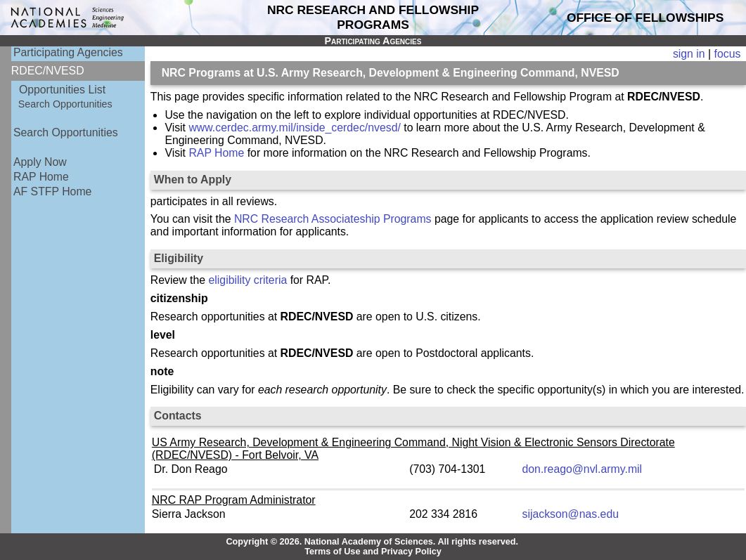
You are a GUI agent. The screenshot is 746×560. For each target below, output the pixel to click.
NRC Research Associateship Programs (333, 219)
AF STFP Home (52, 191)
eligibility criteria (248, 280)
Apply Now (40, 162)
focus (728, 54)
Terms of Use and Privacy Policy (373, 552)
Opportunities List (62, 90)
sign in (689, 54)
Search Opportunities (65, 104)
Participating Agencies (68, 52)
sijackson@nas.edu (571, 514)
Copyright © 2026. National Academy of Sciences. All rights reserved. (372, 542)
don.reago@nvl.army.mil (583, 469)
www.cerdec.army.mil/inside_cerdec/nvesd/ (294, 128)
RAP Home (41, 177)
